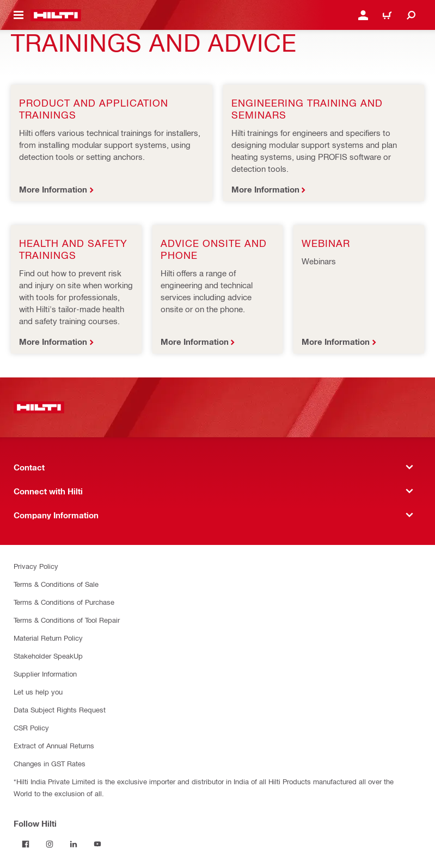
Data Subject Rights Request (60, 709)
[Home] (56, 15)
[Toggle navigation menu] (19, 15)
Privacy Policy (36, 566)
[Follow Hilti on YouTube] (97, 844)
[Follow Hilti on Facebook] (26, 844)
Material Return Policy (48, 638)
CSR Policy (31, 727)
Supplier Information (45, 674)
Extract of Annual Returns (54, 745)
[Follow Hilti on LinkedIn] (73, 844)
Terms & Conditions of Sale (56, 584)
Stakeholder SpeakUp (48, 656)
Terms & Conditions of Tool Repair (67, 620)
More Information (53, 189)
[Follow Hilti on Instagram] (50, 844)
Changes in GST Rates (50, 763)
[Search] (411, 15)
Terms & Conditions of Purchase (64, 602)
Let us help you (38, 692)
